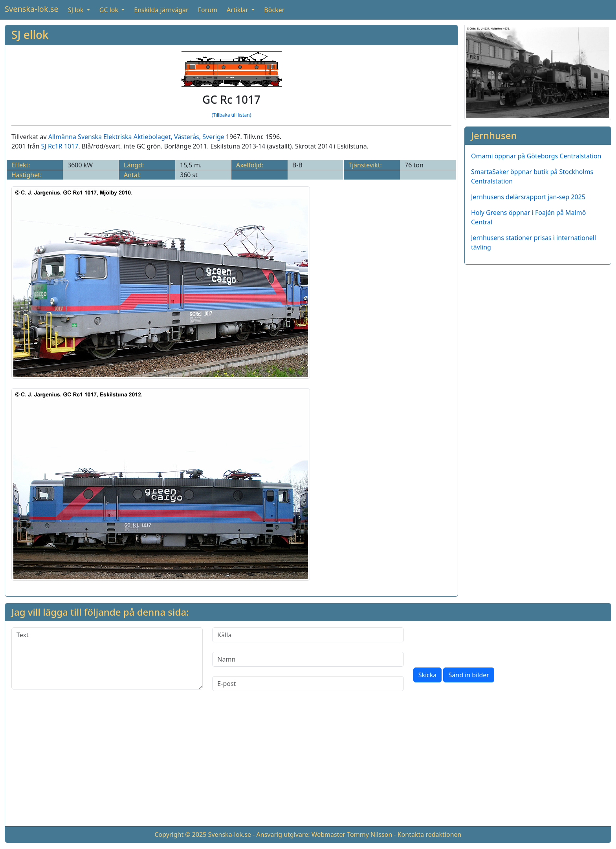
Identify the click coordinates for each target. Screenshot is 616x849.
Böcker (274, 10)
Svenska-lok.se (32, 9)
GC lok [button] (110, 10)
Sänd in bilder (468, 675)
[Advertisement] (308, 765)
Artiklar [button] (238, 10)
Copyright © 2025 (180, 834)
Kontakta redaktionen (430, 834)
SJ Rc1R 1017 (60, 146)
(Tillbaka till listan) (232, 115)
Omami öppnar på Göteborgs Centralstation (536, 156)
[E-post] (308, 684)
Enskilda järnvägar (161, 10)
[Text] (107, 658)
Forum (208, 10)
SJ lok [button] (77, 10)
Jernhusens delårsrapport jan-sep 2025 (528, 197)
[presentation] (473, 643)
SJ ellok (30, 35)
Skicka (428, 675)
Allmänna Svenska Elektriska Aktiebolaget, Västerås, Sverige (136, 137)
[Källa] (308, 635)
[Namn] (308, 659)
